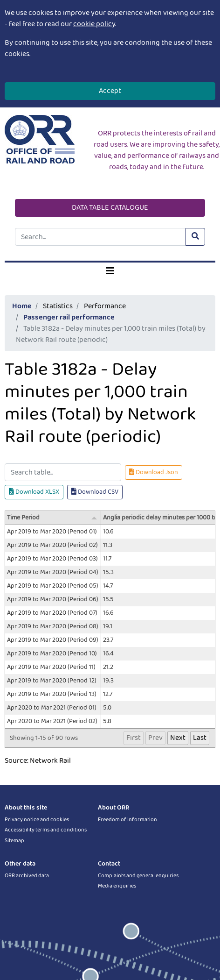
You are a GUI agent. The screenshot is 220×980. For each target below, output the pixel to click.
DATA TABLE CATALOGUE (110, 208)
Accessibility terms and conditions (46, 830)
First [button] (134, 738)
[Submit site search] (195, 237)
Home (22, 306)
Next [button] (178, 738)
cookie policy (94, 24)
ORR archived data (27, 876)
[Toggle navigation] (110, 271)
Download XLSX (34, 492)
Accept (110, 91)
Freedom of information (127, 820)
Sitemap (14, 841)
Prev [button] (155, 738)
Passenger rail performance (69, 317)
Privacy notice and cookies (37, 820)
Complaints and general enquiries (138, 876)
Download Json (154, 472)
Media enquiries (117, 886)
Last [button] (200, 738)
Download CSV (95, 492)
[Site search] (100, 237)
